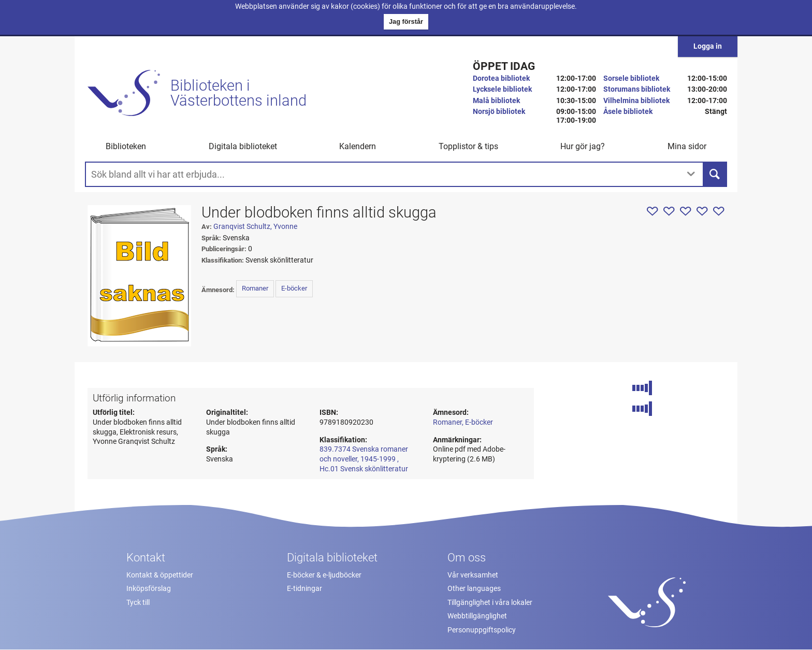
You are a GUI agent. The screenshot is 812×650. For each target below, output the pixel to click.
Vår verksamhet (473, 575)
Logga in (708, 46)
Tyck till (138, 603)
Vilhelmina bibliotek (636, 101)
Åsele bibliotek (628, 112)
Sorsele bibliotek (631, 78)
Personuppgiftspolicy (482, 630)
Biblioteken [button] (126, 146)
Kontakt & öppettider (160, 575)
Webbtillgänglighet (477, 616)
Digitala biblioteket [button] (243, 146)
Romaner (255, 288)
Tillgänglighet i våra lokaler (490, 603)
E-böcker (294, 288)
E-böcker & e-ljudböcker (324, 575)
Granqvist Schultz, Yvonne (255, 227)
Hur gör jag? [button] (583, 146)
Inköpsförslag (149, 589)
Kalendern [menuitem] (358, 146)
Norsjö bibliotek (499, 112)
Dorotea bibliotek (501, 78)
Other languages (474, 589)
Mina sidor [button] (687, 146)
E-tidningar (304, 589)
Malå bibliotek (496, 101)
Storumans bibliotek (637, 89)
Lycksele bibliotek (502, 89)
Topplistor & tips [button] (468, 146)
